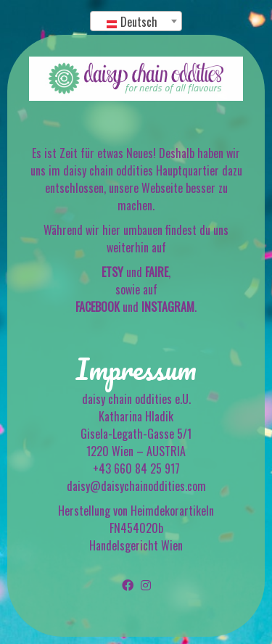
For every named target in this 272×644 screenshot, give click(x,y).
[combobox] (136, 21)
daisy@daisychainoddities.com (136, 486)
